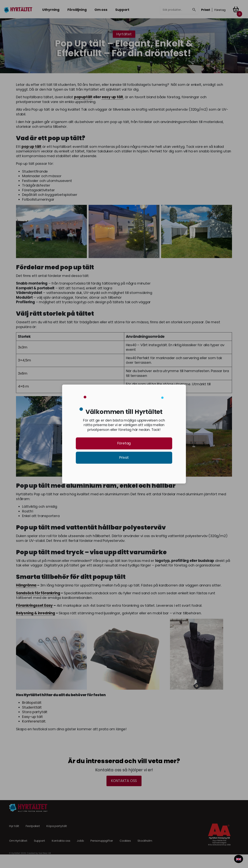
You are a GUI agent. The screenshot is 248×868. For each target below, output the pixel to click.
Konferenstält (34, 721)
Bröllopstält (32, 703)
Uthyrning (51, 10)
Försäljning (77, 10)
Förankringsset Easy (34, 606)
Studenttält (32, 707)
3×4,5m (24, 360)
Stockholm (145, 841)
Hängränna (26, 585)
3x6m (23, 373)
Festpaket (33, 826)
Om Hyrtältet (18, 841)
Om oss (101, 10)
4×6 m (23, 386)
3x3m (23, 347)
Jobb (80, 841)
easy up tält (112, 97)
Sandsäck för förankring (38, 593)
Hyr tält (14, 826)
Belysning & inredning (36, 613)
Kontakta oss (124, 781)
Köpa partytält (57, 826)
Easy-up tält (32, 717)
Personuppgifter (102, 841)
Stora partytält (35, 712)
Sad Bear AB (45, 853)
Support (122, 10)
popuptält (83, 97)
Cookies (125, 841)
